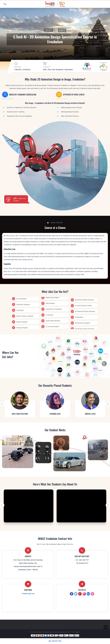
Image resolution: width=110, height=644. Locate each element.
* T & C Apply (75, 632)
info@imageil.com (28, 594)
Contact (48, 30)
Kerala (62, 30)
